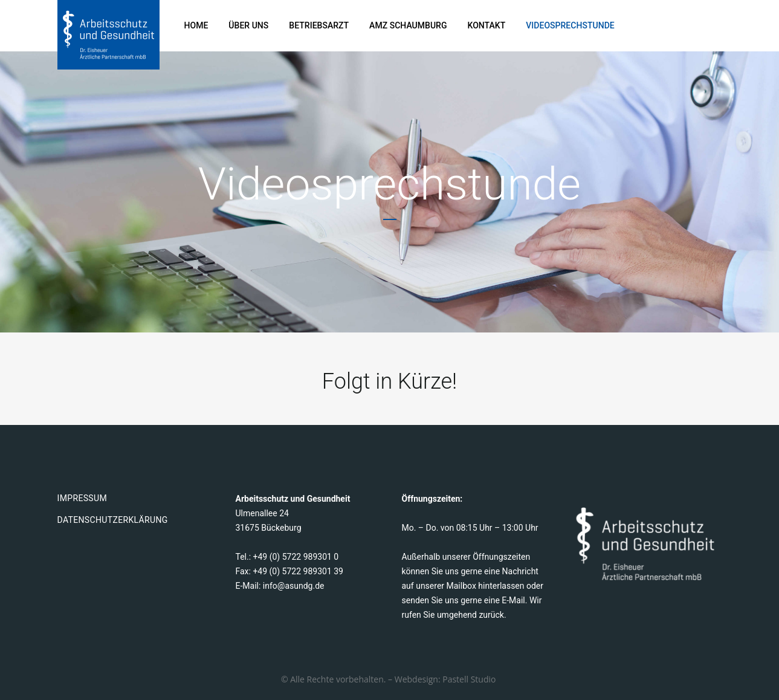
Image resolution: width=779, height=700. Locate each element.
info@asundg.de (294, 586)
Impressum (82, 498)
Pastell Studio (470, 679)
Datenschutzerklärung (113, 520)
